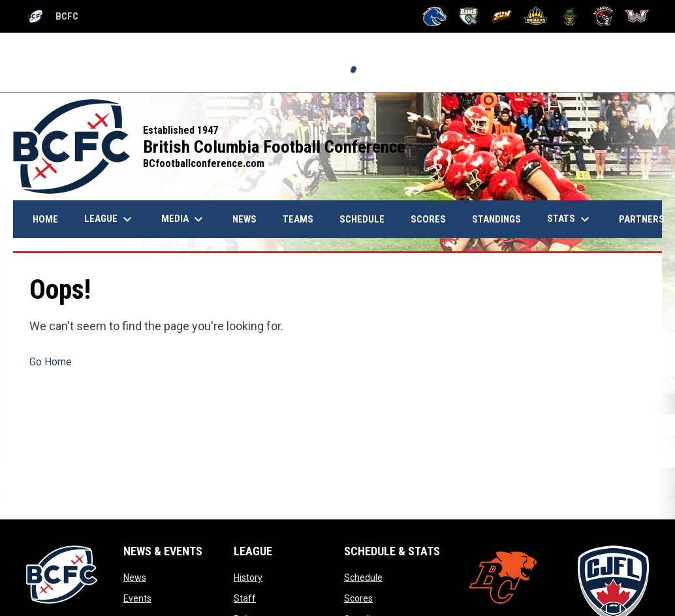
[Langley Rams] (468, 16)
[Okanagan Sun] (502, 16)
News (135, 577)
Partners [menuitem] (642, 219)
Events (137, 598)
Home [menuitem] (45, 219)
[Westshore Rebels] (637, 16)
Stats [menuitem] (570, 219)
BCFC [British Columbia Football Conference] (52, 16)
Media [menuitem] (184, 219)
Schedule (363, 577)
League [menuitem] (110, 219)
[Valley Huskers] (570, 16)
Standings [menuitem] (496, 219)
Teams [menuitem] (298, 219)
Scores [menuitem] (428, 219)
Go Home (51, 362)
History (248, 577)
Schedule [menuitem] (362, 219)
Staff (245, 598)
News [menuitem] (249, 219)
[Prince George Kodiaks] (536, 16)
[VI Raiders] (604, 16)
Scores (358, 598)
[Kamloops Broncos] (434, 16)
